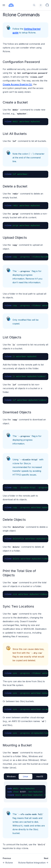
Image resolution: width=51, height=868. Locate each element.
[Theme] (41, 5)
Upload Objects (15, 238)
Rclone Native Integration (33, 863)
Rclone (8, 863)
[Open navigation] (4, 5)
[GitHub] (47, 5)
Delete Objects (14, 520)
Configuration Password (21, 62)
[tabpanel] (26, 792)
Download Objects (17, 412)
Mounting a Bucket (17, 745)
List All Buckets (15, 134)
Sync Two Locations (18, 606)
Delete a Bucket (15, 186)
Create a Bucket (15, 102)
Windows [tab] (11, 776)
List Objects (12, 337)
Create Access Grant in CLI (17, 84)
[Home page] (11, 5)
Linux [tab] (26, 776)
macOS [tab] (40, 776)
